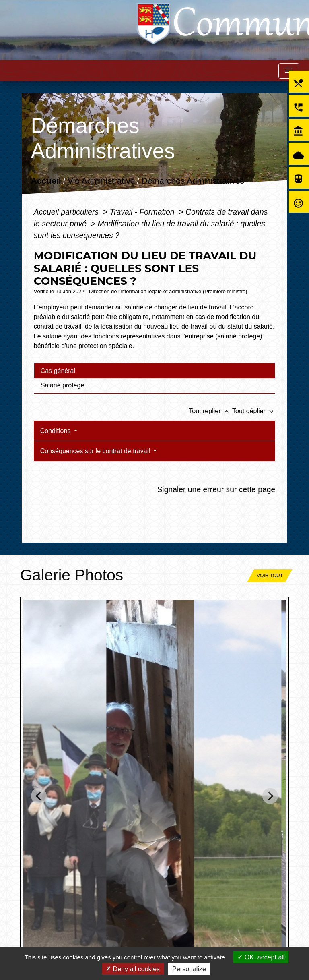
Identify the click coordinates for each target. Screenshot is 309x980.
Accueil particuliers (67, 212)
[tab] (154, 371)
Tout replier (210, 411)
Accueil (46, 181)
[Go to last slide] (39, 796)
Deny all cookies (133, 969)
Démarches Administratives (193, 181)
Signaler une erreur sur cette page (216, 489)
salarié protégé (239, 336)
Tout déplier (254, 411)
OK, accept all (261, 957)
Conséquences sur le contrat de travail (96, 451)
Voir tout (270, 576)
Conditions (56, 431)
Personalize (189, 969)
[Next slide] (270, 796)
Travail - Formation (143, 212)
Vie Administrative (101, 181)
